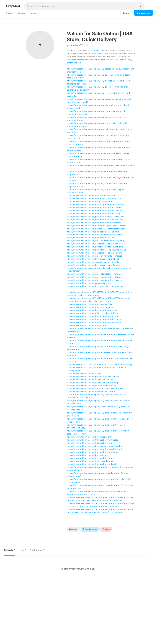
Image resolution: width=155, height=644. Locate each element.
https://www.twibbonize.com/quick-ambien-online (91, 392)
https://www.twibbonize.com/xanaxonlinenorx (89, 283)
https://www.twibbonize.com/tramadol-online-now (91, 458)
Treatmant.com (98, 51)
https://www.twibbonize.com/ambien (84, 373)
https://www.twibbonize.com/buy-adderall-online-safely (94, 316)
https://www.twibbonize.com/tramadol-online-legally (92, 464)
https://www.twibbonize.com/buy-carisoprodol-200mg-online (96, 250)
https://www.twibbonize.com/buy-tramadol (87, 455)
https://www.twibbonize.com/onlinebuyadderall (89, 201)
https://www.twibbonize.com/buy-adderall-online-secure (94, 322)
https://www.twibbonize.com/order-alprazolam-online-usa (95, 274)
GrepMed (13, 6)
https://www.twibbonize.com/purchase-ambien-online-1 (94, 377)
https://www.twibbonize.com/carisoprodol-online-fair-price (95, 253)
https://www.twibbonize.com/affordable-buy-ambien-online (95, 388)
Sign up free (143, 13)
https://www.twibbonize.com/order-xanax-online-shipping (95, 280)
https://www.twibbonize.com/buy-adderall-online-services (95, 220)
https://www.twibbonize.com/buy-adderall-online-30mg (94, 214)
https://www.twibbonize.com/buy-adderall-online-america (95, 211)
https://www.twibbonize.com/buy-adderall (87, 325)
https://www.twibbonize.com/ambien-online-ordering (92, 383)
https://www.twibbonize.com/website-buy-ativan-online (94, 262)
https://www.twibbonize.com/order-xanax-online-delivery (94, 277)
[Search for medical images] (80, 6)
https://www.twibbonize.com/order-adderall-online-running (95, 241)
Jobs (34, 13)
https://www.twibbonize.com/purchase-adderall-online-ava (95, 217)
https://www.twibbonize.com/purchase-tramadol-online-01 (95, 449)
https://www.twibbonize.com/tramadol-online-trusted (92, 440)
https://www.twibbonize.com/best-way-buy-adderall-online (95, 204)
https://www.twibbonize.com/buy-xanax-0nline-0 (91, 307)
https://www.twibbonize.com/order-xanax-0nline (90, 304)
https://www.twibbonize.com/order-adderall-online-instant (95, 235)
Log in (126, 13)
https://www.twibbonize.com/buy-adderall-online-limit (93, 232)
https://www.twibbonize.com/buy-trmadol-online (90, 437)
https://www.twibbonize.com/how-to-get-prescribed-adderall (96, 226)
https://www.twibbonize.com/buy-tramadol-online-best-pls (95, 446)
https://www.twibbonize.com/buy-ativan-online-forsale (93, 265)
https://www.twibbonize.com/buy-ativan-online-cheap (93, 259)
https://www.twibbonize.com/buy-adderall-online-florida (94, 207)
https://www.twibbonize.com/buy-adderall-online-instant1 (95, 198)
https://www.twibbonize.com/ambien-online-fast (90, 380)
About (9, 13)
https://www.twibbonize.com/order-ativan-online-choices (94, 256)
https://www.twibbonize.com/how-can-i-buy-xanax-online (95, 286)
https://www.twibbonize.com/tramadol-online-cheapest (94, 452)
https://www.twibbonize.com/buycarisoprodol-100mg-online (96, 247)
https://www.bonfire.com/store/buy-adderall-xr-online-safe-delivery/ (100, 364)
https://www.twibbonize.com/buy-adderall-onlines (91, 238)
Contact (22, 13)
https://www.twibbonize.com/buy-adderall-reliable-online (94, 319)
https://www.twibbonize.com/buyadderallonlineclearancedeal (96, 229)
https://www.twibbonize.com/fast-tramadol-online (91, 461)
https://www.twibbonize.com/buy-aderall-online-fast (92, 310)
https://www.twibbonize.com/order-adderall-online (91, 195)
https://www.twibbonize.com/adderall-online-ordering (93, 313)
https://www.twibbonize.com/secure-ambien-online (92, 386)
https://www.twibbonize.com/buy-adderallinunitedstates (94, 223)
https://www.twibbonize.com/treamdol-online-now (91, 443)
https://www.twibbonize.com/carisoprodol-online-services (95, 244)
